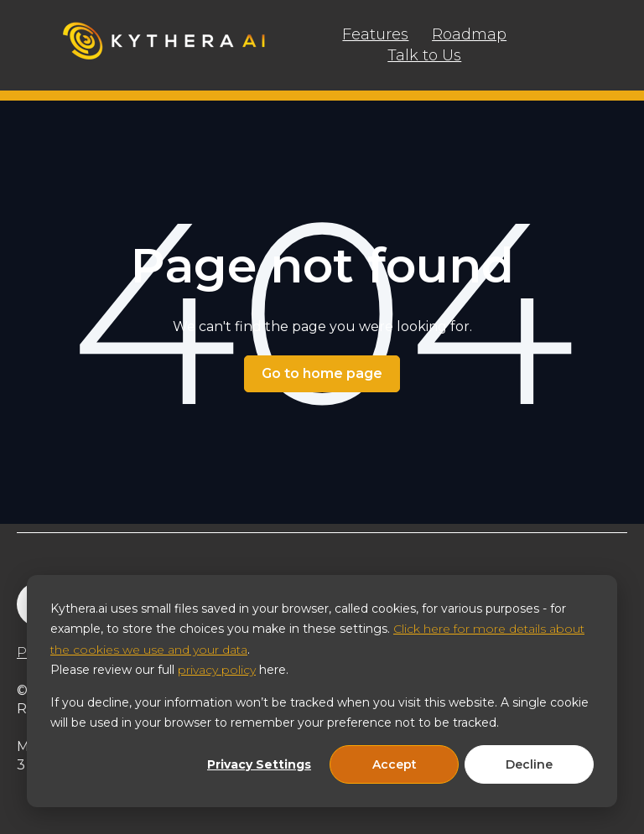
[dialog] (322, 691)
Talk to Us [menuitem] (424, 55)
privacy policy (217, 670)
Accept (395, 764)
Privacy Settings (259, 764)
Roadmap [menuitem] (469, 34)
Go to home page (322, 373)
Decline (529, 764)
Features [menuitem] (375, 34)
